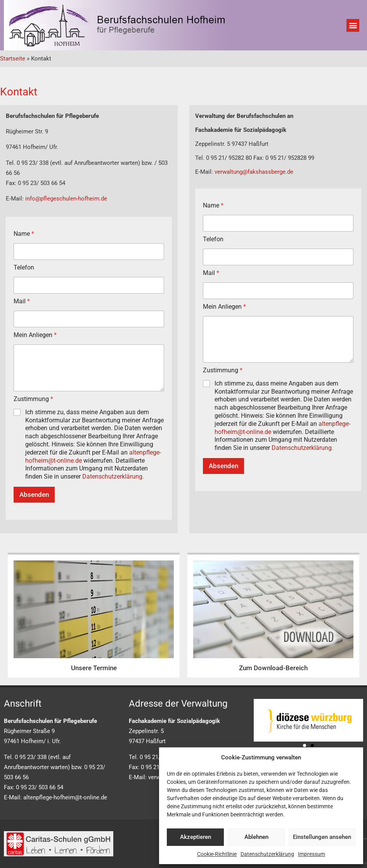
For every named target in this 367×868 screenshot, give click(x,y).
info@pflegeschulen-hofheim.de (66, 199)
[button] (353, 25)
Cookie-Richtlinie (217, 854)
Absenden (34, 495)
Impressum (312, 854)
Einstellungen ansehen (322, 837)
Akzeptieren (196, 837)
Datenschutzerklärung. (113, 476)
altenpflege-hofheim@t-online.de (65, 797)
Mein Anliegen (35, 335)
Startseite (13, 59)
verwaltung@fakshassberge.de (254, 172)
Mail (22, 301)
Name (24, 234)
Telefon (24, 267)
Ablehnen (256, 837)
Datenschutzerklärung (267, 854)
